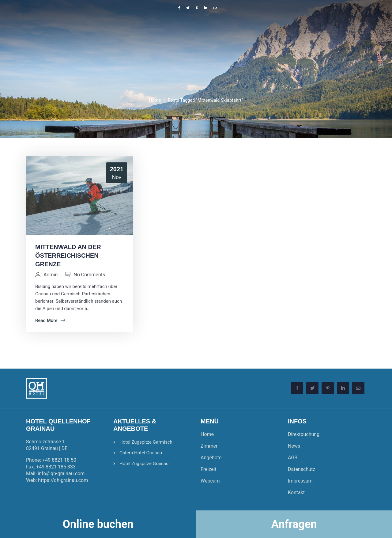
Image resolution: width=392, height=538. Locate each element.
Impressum (300, 481)
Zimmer (209, 446)
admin (51, 275)
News (294, 446)
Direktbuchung (304, 434)
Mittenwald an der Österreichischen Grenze (68, 256)
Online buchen (98, 524)
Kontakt (296, 493)
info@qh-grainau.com (61, 474)
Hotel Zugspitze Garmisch (146, 442)
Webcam (210, 481)
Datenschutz (302, 469)
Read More (50, 320)
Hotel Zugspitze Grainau (144, 464)
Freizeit (209, 469)
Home (155, 100)
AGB (293, 458)
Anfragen (294, 524)
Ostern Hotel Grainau (141, 453)
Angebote (211, 458)
